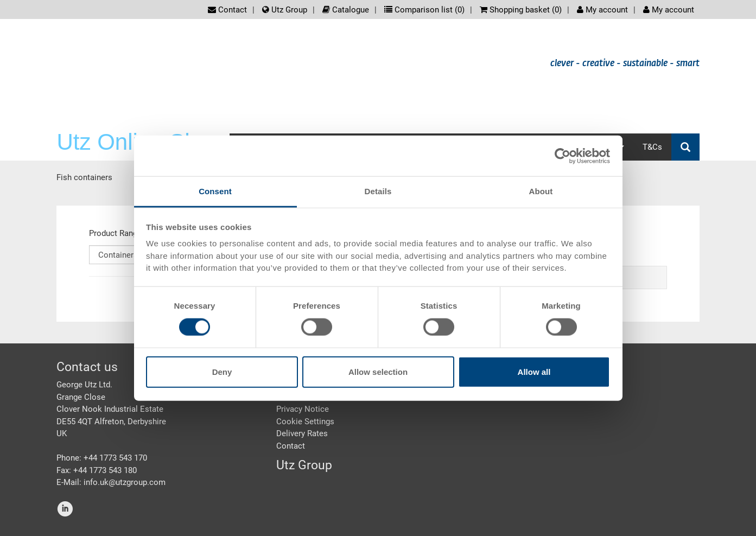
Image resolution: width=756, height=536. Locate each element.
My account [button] (669, 10)
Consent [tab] (215, 191)
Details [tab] (378, 191)
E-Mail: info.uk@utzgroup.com (111, 482)
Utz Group (285, 10)
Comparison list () (424, 10)
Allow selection (378, 372)
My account (602, 10)
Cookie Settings (305, 422)
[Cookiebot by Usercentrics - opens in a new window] (563, 156)
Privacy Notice (303, 409)
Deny (222, 372)
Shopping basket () (521, 10)
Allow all (534, 372)
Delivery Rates (302, 433)
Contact (227, 10)
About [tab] (541, 191)
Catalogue (346, 10)
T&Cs (652, 147)
